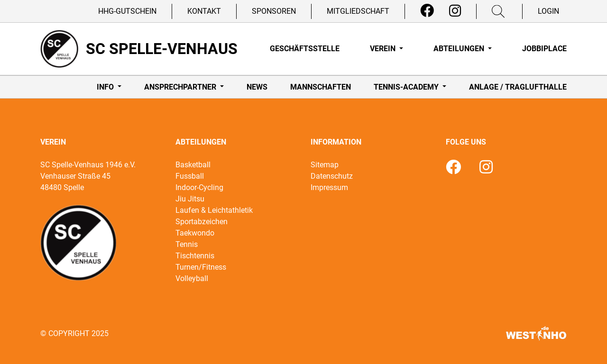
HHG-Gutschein (127, 11)
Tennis (187, 244)
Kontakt (204, 11)
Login (548, 11)
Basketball (193, 165)
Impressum (329, 187)
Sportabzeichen (202, 222)
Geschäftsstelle (305, 49)
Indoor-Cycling (199, 187)
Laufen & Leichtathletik (214, 210)
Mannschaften (321, 87)
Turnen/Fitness (201, 267)
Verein (384, 49)
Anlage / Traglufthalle (518, 87)
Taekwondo (195, 233)
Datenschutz (332, 176)
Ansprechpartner (181, 87)
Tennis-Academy (407, 87)
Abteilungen (460, 49)
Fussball (190, 176)
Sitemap (325, 165)
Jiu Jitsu (190, 199)
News (257, 87)
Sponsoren (274, 11)
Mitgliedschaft (358, 11)
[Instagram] (455, 11)
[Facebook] (427, 11)
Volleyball (192, 278)
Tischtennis (195, 256)
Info (106, 87)
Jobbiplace (544, 49)
